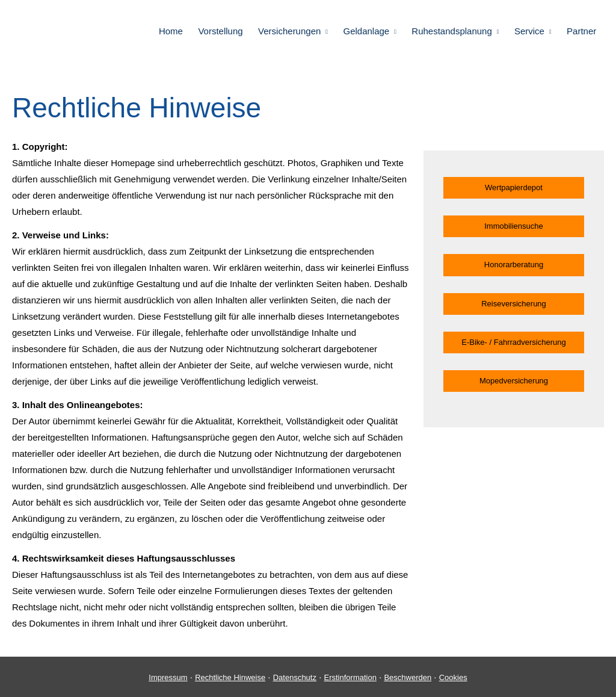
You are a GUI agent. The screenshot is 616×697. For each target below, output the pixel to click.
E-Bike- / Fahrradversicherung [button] (513, 342)
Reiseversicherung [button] (514, 304)
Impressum (168, 677)
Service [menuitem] (531, 31)
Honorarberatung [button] (514, 265)
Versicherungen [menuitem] (294, 31)
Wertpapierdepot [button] (514, 187)
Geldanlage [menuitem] (370, 31)
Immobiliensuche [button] (514, 226)
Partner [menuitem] (582, 31)
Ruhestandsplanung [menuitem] (454, 31)
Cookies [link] (453, 677)
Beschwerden (408, 677)
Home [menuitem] (176, 31)
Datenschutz (295, 677)
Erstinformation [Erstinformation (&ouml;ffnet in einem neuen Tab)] (350, 677)
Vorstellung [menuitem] (225, 31)
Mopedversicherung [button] (514, 381)
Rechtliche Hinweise (230, 677)
